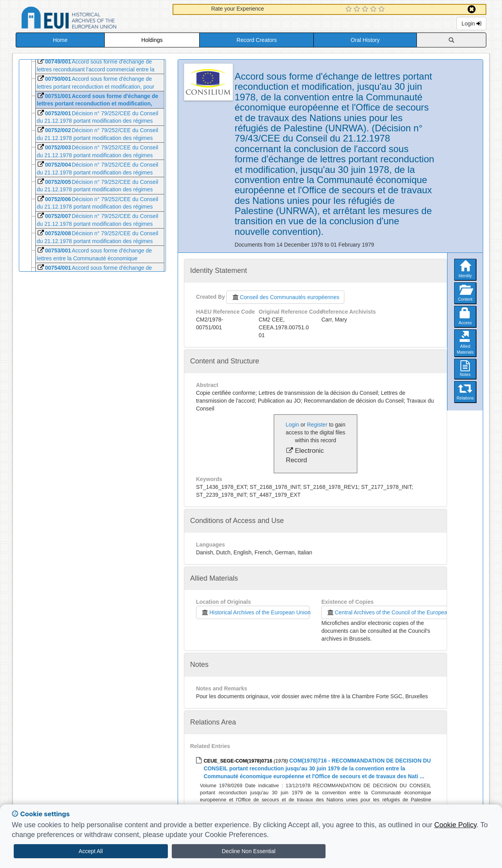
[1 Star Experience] (350, 9)
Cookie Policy (455, 825)
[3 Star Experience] (366, 9)
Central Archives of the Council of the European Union (395, 612)
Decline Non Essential (248, 851)
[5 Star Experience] (383, 9)
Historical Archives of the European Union (256, 612)
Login (471, 24)
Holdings (152, 40)
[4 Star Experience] (374, 9)
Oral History (365, 40)
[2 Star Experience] (358, 9)
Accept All (91, 851)
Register (317, 425)
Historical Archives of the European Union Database (91, 19)
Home (60, 40)
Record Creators (257, 40)
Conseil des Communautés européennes (285, 297)
